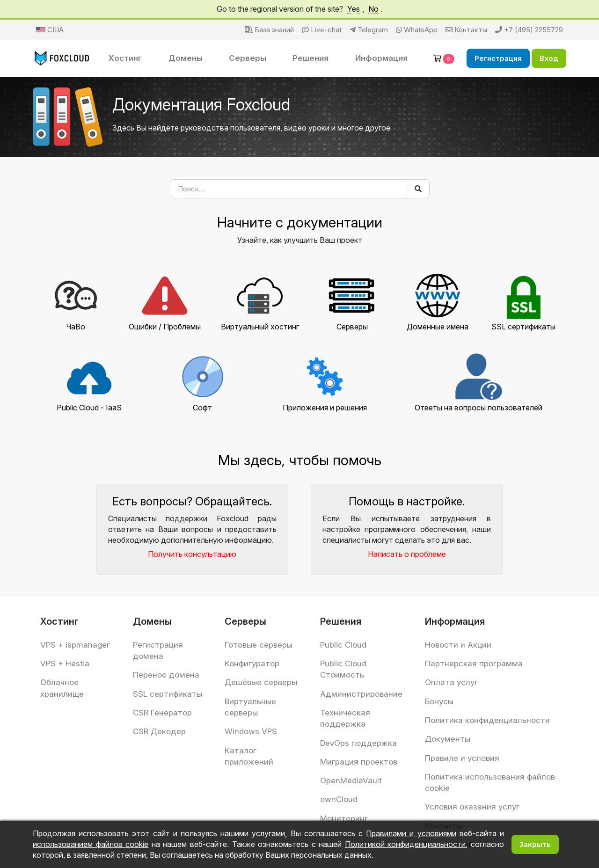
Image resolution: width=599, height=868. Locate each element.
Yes (354, 9)
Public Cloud (343, 645)
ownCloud (339, 799)
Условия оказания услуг (472, 807)
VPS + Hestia (65, 664)
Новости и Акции (458, 645)
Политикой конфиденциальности (405, 844)
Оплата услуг (451, 682)
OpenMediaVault (351, 780)
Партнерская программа (474, 664)
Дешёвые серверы (261, 682)
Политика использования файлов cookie (490, 782)
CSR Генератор (162, 713)
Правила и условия (462, 758)
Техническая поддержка (345, 718)
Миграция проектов (359, 762)
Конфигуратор (252, 664)
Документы (448, 739)
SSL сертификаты (168, 694)
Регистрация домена (158, 650)
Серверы (248, 58)
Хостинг (125, 58)
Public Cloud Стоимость (343, 669)
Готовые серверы (259, 645)
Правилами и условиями (411, 833)
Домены (186, 58)
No (373, 9)
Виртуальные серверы (250, 707)
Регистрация (498, 58)
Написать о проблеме (407, 554)
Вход (549, 58)
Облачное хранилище (62, 688)
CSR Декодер (159, 731)
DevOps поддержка (358, 743)
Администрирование (361, 694)
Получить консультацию (192, 554)
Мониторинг (344, 818)
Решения (310, 58)
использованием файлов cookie (91, 844)
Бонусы (439, 701)
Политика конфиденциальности (487, 720)
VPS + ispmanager (75, 645)
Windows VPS (251, 731)
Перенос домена (166, 675)
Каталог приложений (249, 756)
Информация (381, 58)
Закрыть (535, 844)
